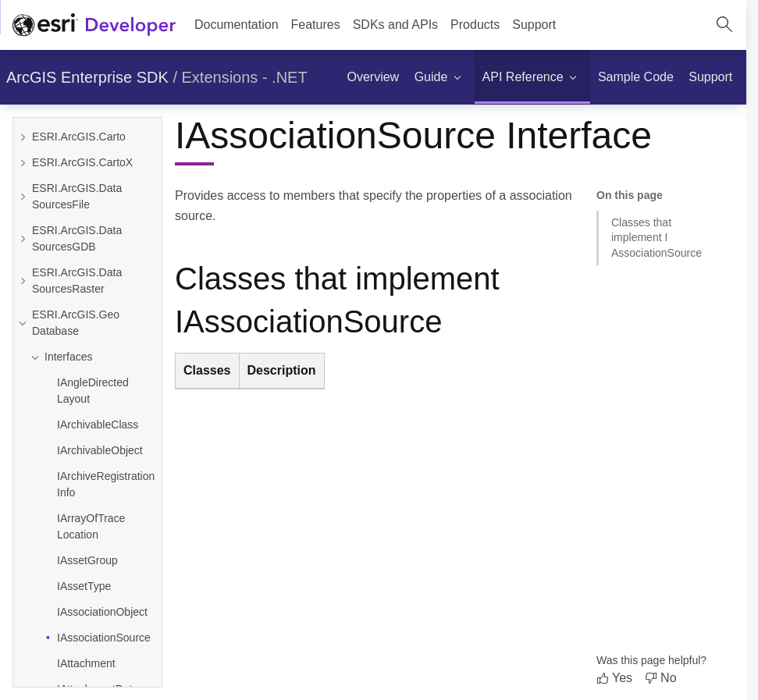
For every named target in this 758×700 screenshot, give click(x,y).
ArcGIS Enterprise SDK (87, 77)
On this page (630, 195)
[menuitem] (316, 25)
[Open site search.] (724, 25)
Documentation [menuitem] (237, 25)
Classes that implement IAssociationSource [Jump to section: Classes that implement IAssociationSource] (657, 238)
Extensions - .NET (245, 77)
